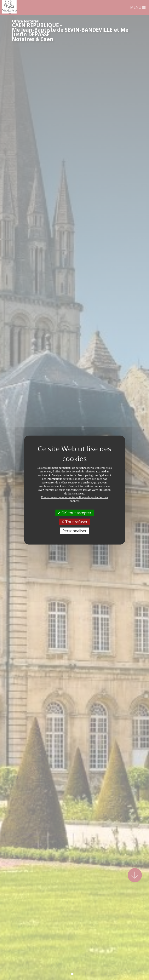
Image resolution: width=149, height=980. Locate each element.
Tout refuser (74, 522)
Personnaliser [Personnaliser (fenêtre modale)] (74, 531)
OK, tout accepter (74, 513)
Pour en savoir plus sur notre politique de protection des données (74, 499)
